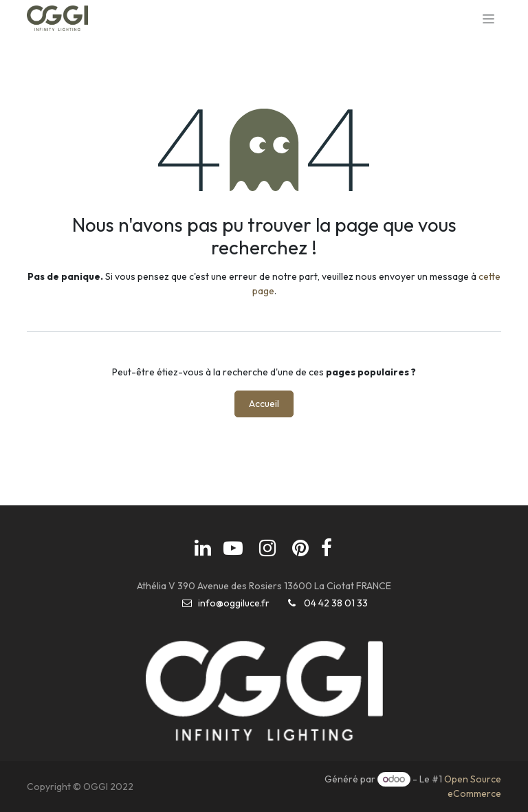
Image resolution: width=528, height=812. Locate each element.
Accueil (264, 404)
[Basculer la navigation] (488, 19)
